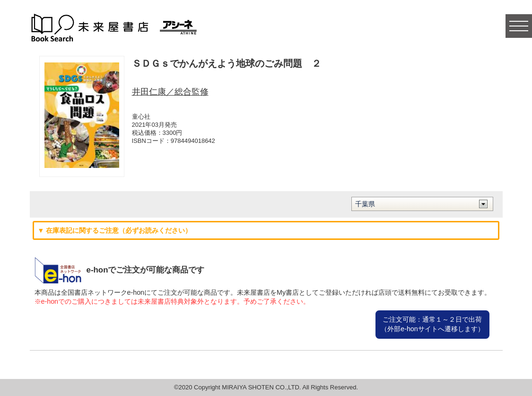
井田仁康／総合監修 (170, 92)
